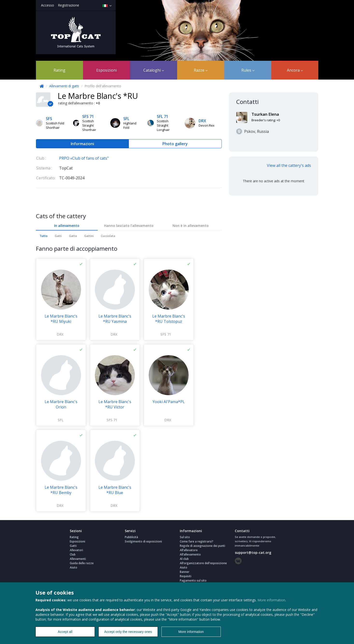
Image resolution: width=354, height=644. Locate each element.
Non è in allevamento (191, 226)
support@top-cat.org (253, 552)
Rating (59, 70)
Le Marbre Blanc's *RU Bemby (61, 490)
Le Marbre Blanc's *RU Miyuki (61, 319)
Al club (184, 559)
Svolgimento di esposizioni (143, 541)
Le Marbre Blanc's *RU (98, 96)
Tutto (44, 236)
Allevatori (76, 550)
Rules (248, 70)
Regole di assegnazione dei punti (202, 546)
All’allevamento (190, 554)
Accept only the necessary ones (128, 632)
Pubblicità (131, 537)
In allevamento (67, 226)
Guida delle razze (82, 563)
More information (271, 600)
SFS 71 (166, 334)
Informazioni (82, 144)
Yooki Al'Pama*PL (169, 402)
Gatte (73, 236)
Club (73, 554)
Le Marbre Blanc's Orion (61, 404)
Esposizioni (107, 70)
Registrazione (69, 5)
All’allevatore (189, 550)
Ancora (295, 70)
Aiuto (73, 567)
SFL (61, 420)
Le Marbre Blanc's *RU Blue (115, 490)
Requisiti (186, 576)
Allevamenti (78, 559)
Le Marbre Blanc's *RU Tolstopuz (169, 319)
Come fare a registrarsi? (197, 541)
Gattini (89, 236)
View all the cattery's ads (289, 165)
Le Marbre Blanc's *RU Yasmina (115, 319)
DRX (60, 334)
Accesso (48, 5)
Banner (185, 572)
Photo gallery (175, 144)
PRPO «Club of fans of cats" (84, 158)
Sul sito (185, 537)
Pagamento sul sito (193, 580)
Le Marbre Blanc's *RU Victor (115, 404)
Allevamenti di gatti (65, 86)
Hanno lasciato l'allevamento (129, 226)
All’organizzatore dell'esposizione (203, 563)
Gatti (58, 236)
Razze (201, 70)
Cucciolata (108, 236)
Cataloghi (154, 70)
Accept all (65, 632)
